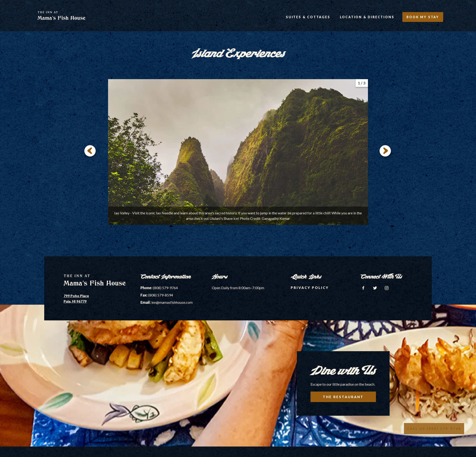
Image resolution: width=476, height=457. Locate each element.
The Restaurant (343, 397)
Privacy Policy (310, 288)
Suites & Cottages (308, 17)
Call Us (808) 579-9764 (434, 428)
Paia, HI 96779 (75, 301)
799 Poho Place (76, 296)
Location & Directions (367, 17)
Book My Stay (423, 17)
